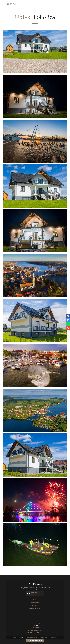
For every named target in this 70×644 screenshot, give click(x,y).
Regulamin (35, 617)
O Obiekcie (35, 611)
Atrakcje (35, 614)
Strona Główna (35, 602)
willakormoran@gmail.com (36, 630)
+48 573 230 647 (36, 628)
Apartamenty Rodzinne (35, 608)
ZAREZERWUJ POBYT (35, 641)
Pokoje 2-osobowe (35, 605)
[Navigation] (63, 4)
